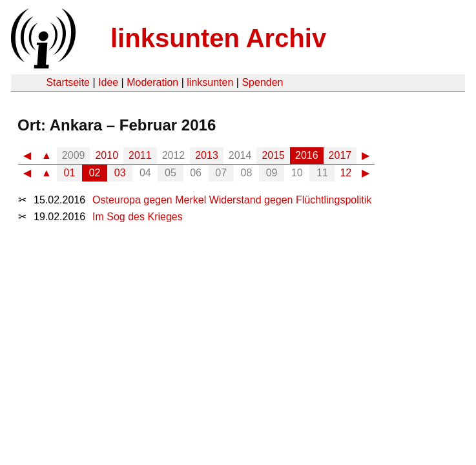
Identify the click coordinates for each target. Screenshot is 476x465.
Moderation (152, 82)
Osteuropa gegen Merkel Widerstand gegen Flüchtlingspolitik (232, 200)
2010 (107, 155)
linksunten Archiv (218, 38)
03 (120, 173)
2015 (273, 155)
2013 (207, 155)
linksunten (210, 82)
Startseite (68, 82)
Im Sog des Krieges (138, 217)
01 (70, 173)
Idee (108, 82)
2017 (340, 155)
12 (346, 173)
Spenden (262, 82)
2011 (140, 155)
